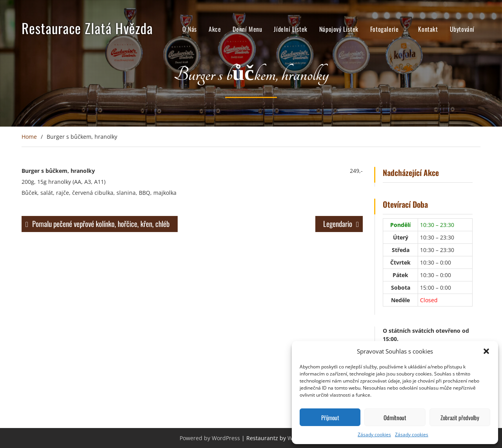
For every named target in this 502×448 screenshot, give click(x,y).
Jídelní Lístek (290, 29)
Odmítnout (395, 417)
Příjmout (330, 417)
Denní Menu (247, 29)
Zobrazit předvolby (460, 417)
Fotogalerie (385, 29)
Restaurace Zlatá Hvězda (87, 28)
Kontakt (428, 29)
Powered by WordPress (210, 438)
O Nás (190, 29)
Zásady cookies (374, 434)
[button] (486, 351)
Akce (215, 29)
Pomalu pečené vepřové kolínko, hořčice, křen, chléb (101, 223)
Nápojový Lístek (339, 29)
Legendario (338, 223)
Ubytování (462, 29)
